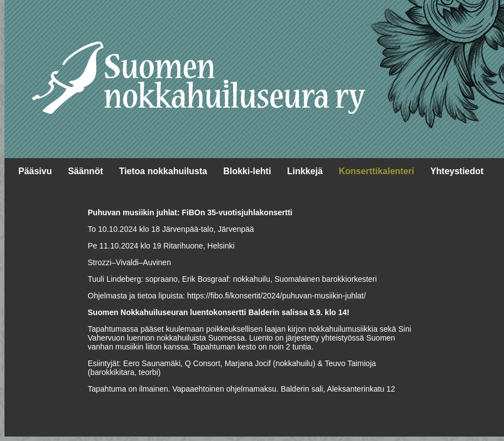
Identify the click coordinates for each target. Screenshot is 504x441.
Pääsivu (35, 171)
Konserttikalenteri (376, 171)
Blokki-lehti (247, 171)
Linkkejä (305, 171)
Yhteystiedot (457, 171)
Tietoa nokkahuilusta (163, 171)
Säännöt (85, 171)
